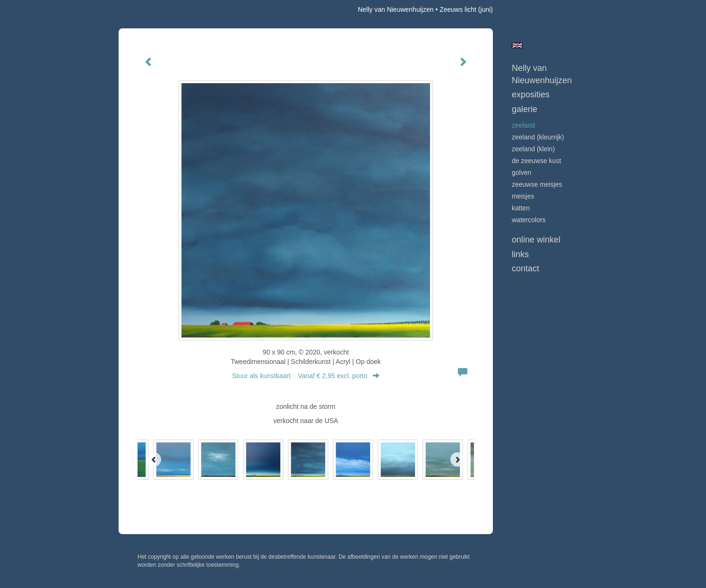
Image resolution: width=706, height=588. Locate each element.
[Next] (457, 459)
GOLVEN (521, 173)
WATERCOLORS (529, 220)
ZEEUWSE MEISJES (537, 184)
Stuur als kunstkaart (306, 376)
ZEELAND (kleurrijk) (538, 137)
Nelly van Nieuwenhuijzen (396, 9)
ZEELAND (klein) (533, 149)
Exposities (531, 95)
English (517, 45)
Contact (525, 268)
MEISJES (523, 196)
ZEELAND (523, 125)
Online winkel (536, 240)
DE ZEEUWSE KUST (536, 161)
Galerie (525, 109)
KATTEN (521, 208)
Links (520, 254)
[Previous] (154, 459)
